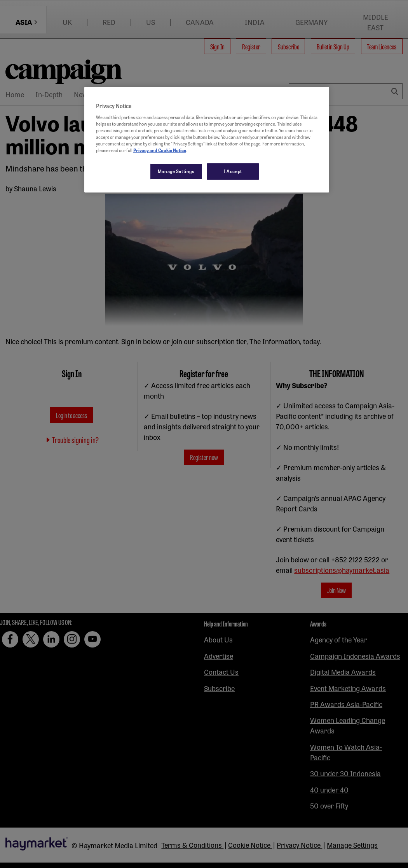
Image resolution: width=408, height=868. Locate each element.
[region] (207, 140)
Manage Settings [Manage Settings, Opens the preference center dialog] (176, 171)
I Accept (233, 171)
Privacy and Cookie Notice (160, 150)
